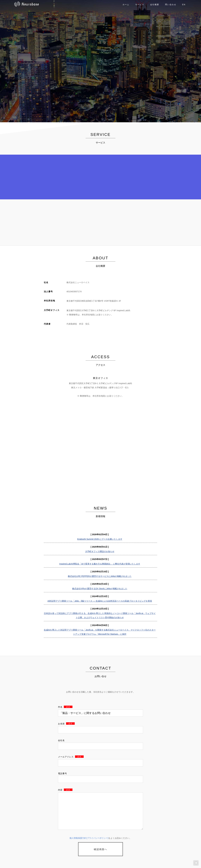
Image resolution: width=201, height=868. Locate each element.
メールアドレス (71, 757)
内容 (65, 790)
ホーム (126, 5)
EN (184, 5)
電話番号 (62, 773)
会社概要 (155, 5)
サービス (140, 5)
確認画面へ (101, 849)
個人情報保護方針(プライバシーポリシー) (89, 838)
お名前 (66, 724)
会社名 (61, 740)
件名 (65, 707)
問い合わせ (171, 5)
